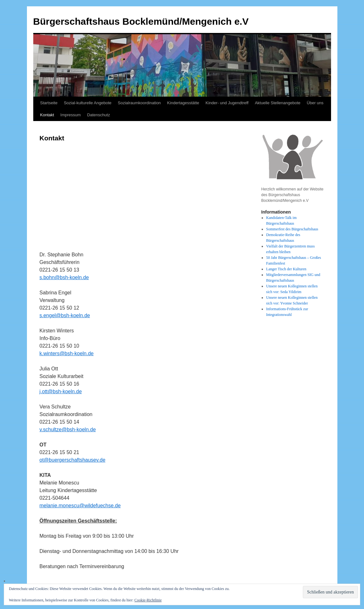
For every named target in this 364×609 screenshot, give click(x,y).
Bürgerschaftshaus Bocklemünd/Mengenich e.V (141, 21)
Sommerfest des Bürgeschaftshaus (292, 229)
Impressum (71, 115)
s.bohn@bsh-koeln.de (64, 277)
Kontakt (47, 115)
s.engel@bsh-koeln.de (65, 315)
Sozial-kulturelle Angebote (87, 103)
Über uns (315, 103)
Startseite (49, 103)
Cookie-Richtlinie (148, 600)
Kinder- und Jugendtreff (227, 103)
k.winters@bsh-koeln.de (67, 353)
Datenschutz (99, 115)
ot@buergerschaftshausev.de (73, 460)
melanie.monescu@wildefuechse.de (80, 506)
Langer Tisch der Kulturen (286, 269)
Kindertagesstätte (183, 103)
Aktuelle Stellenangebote (278, 103)
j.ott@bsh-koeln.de (61, 391)
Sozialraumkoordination (139, 103)
